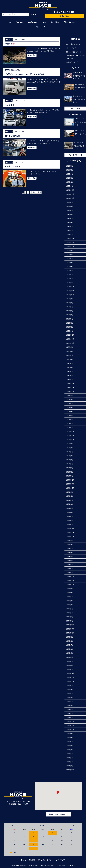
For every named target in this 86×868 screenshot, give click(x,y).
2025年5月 (70, 218)
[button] (65, 12)
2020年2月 (70, 472)
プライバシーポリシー (45, 860)
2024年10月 (70, 246)
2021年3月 (70, 420)
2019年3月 (70, 516)
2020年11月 (70, 436)
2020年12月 (70, 432)
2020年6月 (70, 456)
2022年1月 (70, 379)
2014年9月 (70, 734)
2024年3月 (70, 275)
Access (47, 27)
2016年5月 (70, 653)
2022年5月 (70, 363)
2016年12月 (70, 625)
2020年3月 (70, 468)
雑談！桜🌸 (10, 44)
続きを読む (32, 55)
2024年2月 (70, 279)
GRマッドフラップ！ (73, 48)
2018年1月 (70, 573)
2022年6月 (70, 359)
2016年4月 (70, 657)
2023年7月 (70, 307)
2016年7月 (70, 645)
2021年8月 (70, 399)
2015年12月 (70, 673)
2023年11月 (70, 291)
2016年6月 (70, 649)
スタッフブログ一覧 (75, 155)
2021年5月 (70, 412)
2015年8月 (70, 689)
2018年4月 (70, 561)
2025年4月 (70, 222)
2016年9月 (70, 637)
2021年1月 (70, 428)
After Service (70, 22)
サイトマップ (60, 860)
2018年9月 (70, 540)
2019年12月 (70, 480)
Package (20, 22)
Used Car (55, 22)
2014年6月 (70, 746)
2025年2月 (70, 230)
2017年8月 (70, 593)
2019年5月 (70, 508)
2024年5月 (70, 267)
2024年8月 (70, 255)
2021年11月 (70, 387)
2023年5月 (70, 315)
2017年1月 (70, 621)
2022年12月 (70, 335)
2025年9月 (70, 202)
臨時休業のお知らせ (73, 44)
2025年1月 (70, 234)
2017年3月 (70, 613)
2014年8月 (70, 738)
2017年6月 (70, 601)
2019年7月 (70, 500)
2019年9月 (70, 492)
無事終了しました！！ (74, 62)
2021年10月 (70, 391)
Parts (44, 22)
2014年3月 (70, 758)
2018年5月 (70, 556)
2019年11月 (70, 484)
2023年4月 (70, 319)
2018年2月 (70, 569)
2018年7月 (70, 548)
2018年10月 (70, 536)
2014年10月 (70, 730)
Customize (33, 22)
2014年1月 (70, 766)
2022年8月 (70, 351)
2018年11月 (70, 532)
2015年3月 (70, 709)
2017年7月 (70, 597)
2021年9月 (70, 395)
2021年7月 (70, 404)
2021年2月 (70, 424)
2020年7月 (70, 452)
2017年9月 (70, 589)
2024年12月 (70, 238)
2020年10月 (70, 440)
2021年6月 (70, 407)
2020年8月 (70, 448)
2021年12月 (70, 383)
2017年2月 (70, 617)
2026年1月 (70, 186)
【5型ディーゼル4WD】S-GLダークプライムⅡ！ (26, 74)
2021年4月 (70, 416)
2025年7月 (70, 210)
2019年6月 (70, 504)
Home (9, 22)
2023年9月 (70, 299)
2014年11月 (70, 726)
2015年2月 (70, 713)
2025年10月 (70, 198)
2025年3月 (70, 226)
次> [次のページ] (34, 192)
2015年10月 (70, 681)
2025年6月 (70, 214)
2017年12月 (70, 577)
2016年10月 (70, 633)
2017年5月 (70, 605)
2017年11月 (70, 581)
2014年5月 (70, 750)
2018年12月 (70, 528)
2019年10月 (70, 488)
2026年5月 (70, 170)
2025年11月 (70, 194)
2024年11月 (70, 242)
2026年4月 (70, 174)
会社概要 (32, 860)
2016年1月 (70, 669)
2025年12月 (70, 190)
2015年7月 (70, 693)
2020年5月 (70, 460)
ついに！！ (10, 105)
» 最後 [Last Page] (39, 192)
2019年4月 (70, 512)
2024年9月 (70, 250)
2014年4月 (70, 754)
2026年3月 (70, 178)
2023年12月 (70, 287)
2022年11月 (70, 339)
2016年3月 (70, 661)
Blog (37, 27)
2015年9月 (70, 685)
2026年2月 (70, 182)
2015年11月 (70, 677)
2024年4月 (70, 271)
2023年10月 (70, 295)
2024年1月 (70, 283)
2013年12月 (70, 770)
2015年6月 (70, 697)
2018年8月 (70, 544)
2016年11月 (70, 629)
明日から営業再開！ (13, 136)
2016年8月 (70, 641)
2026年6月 (70, 166)
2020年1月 (70, 476)
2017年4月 (70, 609)
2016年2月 (70, 665)
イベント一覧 (75, 109)
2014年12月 (70, 721)
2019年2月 (70, 520)
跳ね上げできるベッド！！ (75, 52)
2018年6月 (70, 552)
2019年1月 (70, 524)
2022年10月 (70, 343)
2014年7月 (70, 742)
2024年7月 (70, 259)
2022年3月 (70, 371)
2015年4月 (70, 705)
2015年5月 (70, 701)
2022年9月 (70, 347)
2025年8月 (70, 206)
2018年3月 (70, 564)
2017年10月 (70, 585)
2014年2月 (70, 762)
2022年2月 (70, 375)
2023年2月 (70, 327)
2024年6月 (70, 263)
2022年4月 (70, 367)
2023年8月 (70, 303)
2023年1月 (70, 331)
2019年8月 (70, 496)
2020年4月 (70, 464)
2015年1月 (70, 718)
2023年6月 (70, 311)
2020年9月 (70, 444)
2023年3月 (70, 323)
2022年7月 (70, 355)
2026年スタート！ (13, 166)
